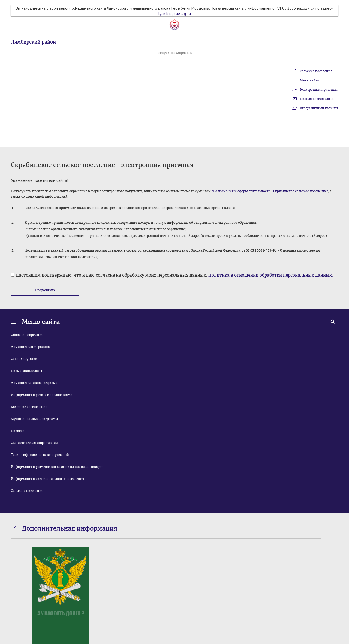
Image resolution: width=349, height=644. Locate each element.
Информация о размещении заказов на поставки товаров (57, 467)
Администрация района (30, 347)
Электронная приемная (319, 90)
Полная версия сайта (317, 99)
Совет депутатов (24, 359)
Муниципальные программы (34, 419)
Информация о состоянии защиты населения (48, 479)
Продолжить (45, 290)
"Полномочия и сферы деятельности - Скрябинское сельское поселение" (270, 191)
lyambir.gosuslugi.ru (175, 14)
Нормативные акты (27, 371)
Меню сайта (309, 80)
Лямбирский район (33, 42)
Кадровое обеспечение (29, 407)
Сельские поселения (316, 71)
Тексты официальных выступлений (40, 455)
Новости (18, 431)
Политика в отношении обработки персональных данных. (271, 275)
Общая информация (27, 335)
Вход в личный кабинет (319, 108)
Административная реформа (34, 383)
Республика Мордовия (175, 53)
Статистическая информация (34, 443)
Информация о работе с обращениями (42, 395)
